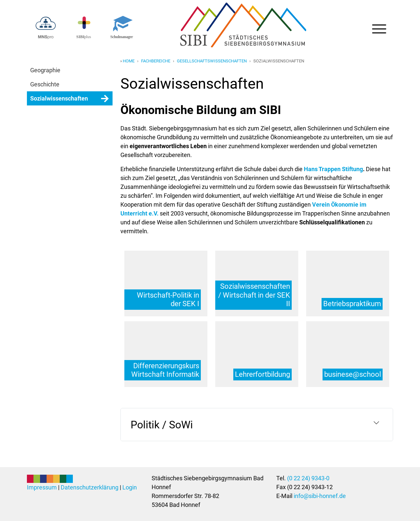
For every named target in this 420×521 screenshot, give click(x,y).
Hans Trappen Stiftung (333, 169)
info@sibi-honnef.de (320, 496)
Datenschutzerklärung (90, 487)
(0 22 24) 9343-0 (308, 478)
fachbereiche (156, 61)
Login (130, 487)
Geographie (45, 70)
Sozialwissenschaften (59, 98)
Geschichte (45, 84)
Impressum (42, 487)
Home (129, 61)
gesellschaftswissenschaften (212, 61)
